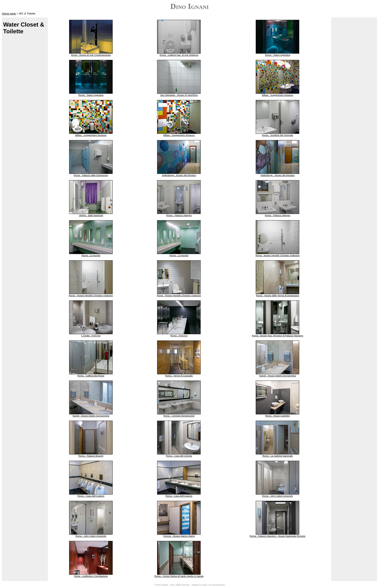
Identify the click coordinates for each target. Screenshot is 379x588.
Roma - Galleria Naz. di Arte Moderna (179, 55)
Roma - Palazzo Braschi (91, 456)
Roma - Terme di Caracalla (179, 376)
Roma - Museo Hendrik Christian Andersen (277, 255)
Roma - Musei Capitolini (277, 416)
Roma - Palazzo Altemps (179, 215)
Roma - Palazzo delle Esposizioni (91, 175)
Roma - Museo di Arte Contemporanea (91, 55)
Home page (9, 14)
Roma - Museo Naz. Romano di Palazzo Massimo (277, 336)
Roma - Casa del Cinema (179, 456)
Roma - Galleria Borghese (91, 376)
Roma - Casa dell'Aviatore (91, 496)
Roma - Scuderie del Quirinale (278, 135)
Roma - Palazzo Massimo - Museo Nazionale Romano (278, 536)
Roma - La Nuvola (91, 255)
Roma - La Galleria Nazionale (277, 456)
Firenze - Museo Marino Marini (179, 536)
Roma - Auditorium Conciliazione (91, 576)
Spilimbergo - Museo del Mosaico (179, 175)
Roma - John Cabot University (277, 496)
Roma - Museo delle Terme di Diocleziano (278, 295)
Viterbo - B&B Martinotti (91, 215)
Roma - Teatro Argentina (277, 55)
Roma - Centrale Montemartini (179, 416)
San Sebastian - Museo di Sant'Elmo (179, 95)
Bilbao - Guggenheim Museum (278, 95)
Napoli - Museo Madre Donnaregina (277, 376)
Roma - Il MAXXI (179, 336)
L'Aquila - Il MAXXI (91, 336)
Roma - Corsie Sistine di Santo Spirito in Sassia (179, 576)
